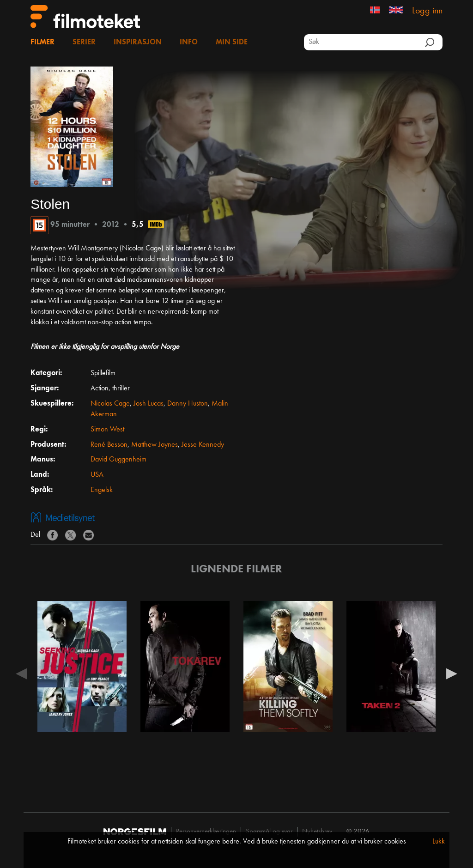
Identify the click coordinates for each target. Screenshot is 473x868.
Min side (232, 42)
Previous (21, 673)
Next (452, 673)
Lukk (439, 842)
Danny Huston (188, 404)
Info (189, 42)
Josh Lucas (149, 404)
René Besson (109, 445)
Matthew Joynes (155, 445)
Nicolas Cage (110, 404)
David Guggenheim (118, 460)
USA (97, 475)
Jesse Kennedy (203, 445)
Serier (84, 42)
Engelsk (102, 490)
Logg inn (427, 11)
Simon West (107, 430)
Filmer (42, 42)
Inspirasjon (138, 42)
